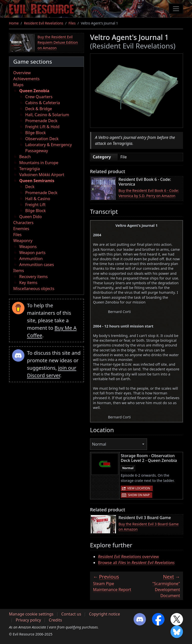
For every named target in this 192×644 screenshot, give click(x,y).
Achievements (26, 79)
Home (14, 23)
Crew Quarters (39, 97)
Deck (30, 187)
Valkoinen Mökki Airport (42, 175)
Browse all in (136, 563)
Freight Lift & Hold (42, 127)
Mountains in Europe (39, 163)
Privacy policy (28, 620)
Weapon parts (32, 253)
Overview (22, 73)
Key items (28, 283)
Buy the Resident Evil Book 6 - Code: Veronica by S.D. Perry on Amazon (149, 193)
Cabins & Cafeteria (43, 103)
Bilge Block (35, 133)
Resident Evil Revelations (44, 23)
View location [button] (139, 488)
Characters (23, 223)
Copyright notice (104, 614)
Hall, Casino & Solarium (47, 115)
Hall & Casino (38, 199)
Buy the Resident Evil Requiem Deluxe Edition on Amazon (58, 42)
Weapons (28, 247)
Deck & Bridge (39, 109)
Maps (18, 85)
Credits (55, 620)
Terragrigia (29, 169)
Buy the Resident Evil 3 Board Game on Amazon (149, 527)
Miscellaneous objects (34, 289)
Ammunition (31, 259)
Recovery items (33, 277)
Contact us (71, 614)
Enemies (21, 229)
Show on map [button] (139, 495)
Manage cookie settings (31, 614)
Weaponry (23, 241)
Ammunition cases (37, 265)
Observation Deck (42, 139)
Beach (25, 157)
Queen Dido (30, 217)
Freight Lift (35, 205)
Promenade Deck (41, 121)
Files (72, 23)
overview (128, 557)
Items (19, 271)
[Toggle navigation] (176, 9)
